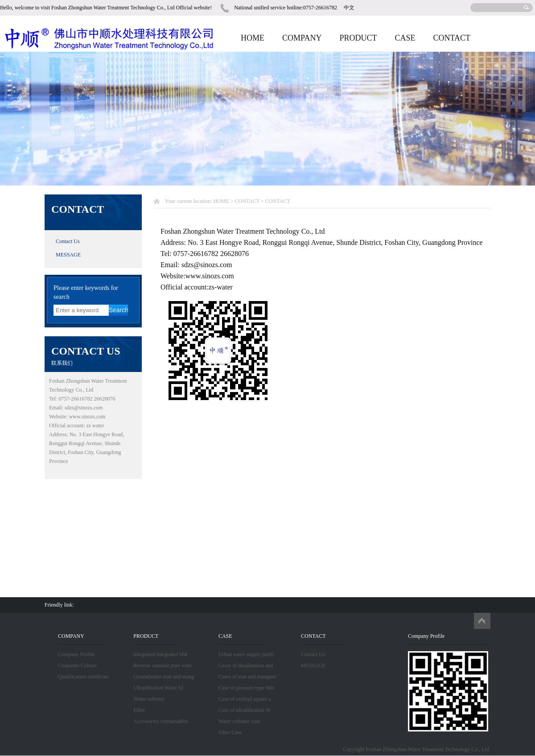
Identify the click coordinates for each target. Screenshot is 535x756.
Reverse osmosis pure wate (162, 665)
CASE (405, 38)
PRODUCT (358, 38)
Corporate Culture (77, 665)
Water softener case (239, 721)
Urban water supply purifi (246, 654)
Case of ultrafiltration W (245, 710)
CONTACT (452, 38)
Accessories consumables (160, 721)
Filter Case (230, 732)
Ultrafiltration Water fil (158, 688)
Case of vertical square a (245, 699)
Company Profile (76, 654)
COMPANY (302, 38)
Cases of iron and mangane (247, 677)
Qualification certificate (83, 677)
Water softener (149, 699)
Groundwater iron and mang (164, 677)
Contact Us (68, 241)
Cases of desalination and (246, 665)
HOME (253, 38)
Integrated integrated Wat (160, 654)
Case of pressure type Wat (246, 688)
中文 (349, 8)
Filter (139, 710)
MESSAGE (68, 255)
